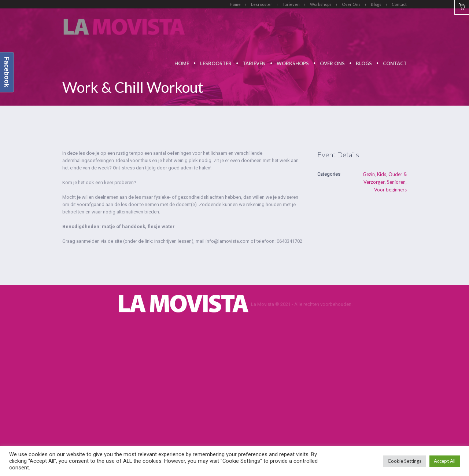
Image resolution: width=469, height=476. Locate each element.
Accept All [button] (445, 461)
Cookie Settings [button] (405, 461)
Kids (382, 174)
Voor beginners (390, 190)
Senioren (396, 182)
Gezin (369, 174)
